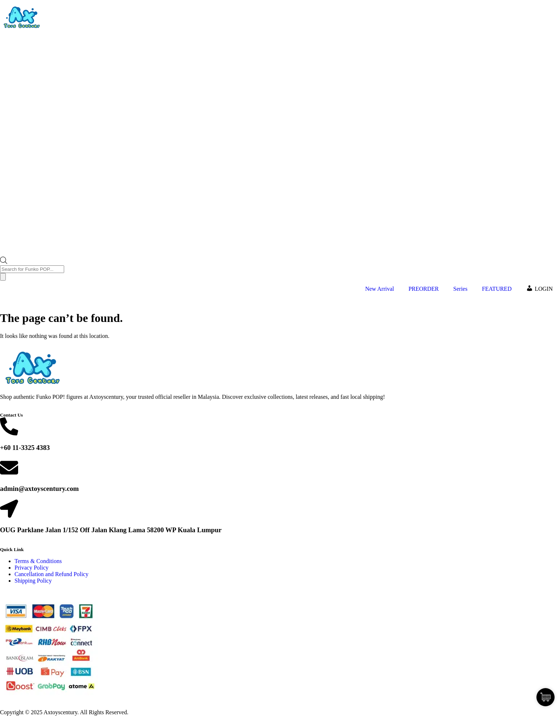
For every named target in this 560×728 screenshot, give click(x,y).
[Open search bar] (4, 262)
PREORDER (424, 289)
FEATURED (497, 289)
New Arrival (379, 289)
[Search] (3, 277)
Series (461, 289)
